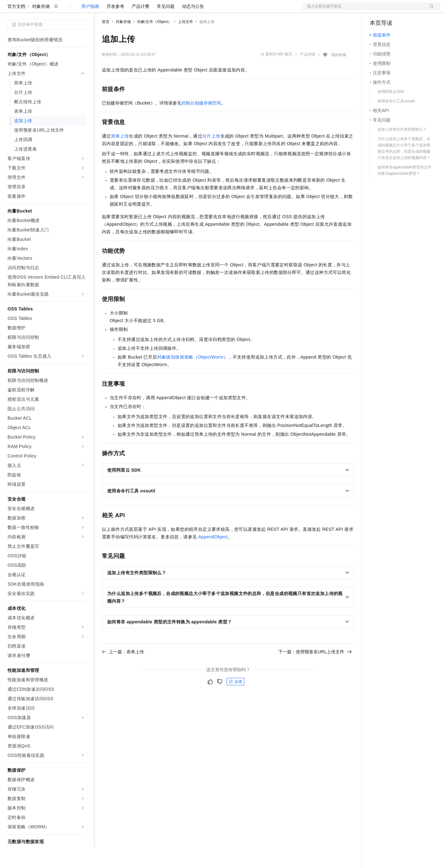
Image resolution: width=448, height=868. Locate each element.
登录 (430, 10)
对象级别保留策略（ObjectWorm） (193, 377)
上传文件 (185, 42)
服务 (185, 10)
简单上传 (120, 156)
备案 (377, 10)
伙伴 (170, 10)
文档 (363, 10)
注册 (407, 10)
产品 (82, 10)
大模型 (64, 10)
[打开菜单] (10, 10)
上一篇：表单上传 (123, 672)
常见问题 (166, 26)
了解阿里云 (207, 10)
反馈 (235, 702)
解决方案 (101, 10)
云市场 (153, 10)
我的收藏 (339, 75)
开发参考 (115, 26)
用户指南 (90, 26)
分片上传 (211, 156)
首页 (106, 42)
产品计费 (141, 26)
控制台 (392, 10)
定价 (136, 10)
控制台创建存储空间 (201, 123)
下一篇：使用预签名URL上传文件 (315, 672)
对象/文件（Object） (154, 42)
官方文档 (16, 26)
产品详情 (307, 75)
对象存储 (41, 26)
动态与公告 (193, 26)
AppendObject (213, 557)
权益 (121, 10)
